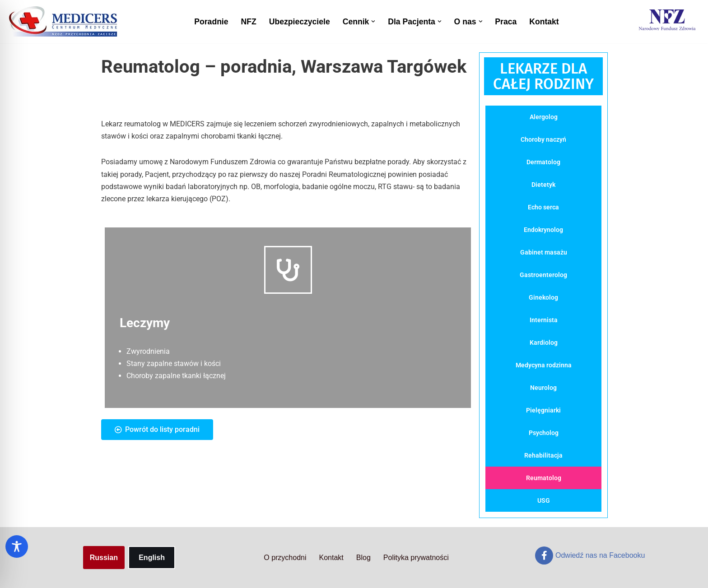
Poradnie (211, 22)
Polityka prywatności (416, 558)
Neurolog (543, 388)
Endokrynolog (543, 230)
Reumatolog (544, 478)
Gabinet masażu (544, 252)
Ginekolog (543, 297)
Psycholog (544, 433)
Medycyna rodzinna (544, 365)
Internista (544, 320)
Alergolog (544, 117)
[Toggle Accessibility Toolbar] (17, 546)
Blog (363, 558)
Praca (506, 22)
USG (544, 500)
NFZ (249, 22)
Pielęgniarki (543, 410)
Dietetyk (543, 185)
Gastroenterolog (543, 275)
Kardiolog (544, 343)
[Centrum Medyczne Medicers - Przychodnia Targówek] (63, 21)
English (152, 558)
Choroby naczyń (543, 139)
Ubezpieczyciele (300, 22)
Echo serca (543, 207)
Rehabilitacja (543, 455)
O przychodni (285, 558)
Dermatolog (543, 162)
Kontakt (544, 22)
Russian (104, 558)
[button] (373, 21)
